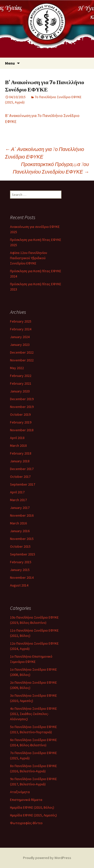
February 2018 (21, 453)
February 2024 (21, 329)
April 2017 (17, 492)
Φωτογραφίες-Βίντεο (26, 823)
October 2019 (20, 414)
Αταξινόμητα (20, 792)
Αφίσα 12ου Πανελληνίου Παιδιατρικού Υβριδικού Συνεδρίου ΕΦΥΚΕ (29, 258)
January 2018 (20, 461)
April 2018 (17, 438)
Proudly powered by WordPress (47, 858)
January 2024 (20, 337)
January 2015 (20, 570)
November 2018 (22, 430)
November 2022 (22, 360)
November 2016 (22, 515)
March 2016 (18, 523)
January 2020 (20, 391)
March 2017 (18, 500)
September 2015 (23, 554)
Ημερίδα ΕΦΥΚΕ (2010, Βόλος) (32, 807)
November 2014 (22, 577)
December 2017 (22, 469)
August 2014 (19, 585)
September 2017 (23, 484)
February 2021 (21, 383)
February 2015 (21, 562)
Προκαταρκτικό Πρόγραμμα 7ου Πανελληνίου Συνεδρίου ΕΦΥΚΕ (51, 168)
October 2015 (20, 546)
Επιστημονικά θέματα (26, 800)
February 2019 (21, 422)
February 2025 (21, 321)
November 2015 (22, 539)
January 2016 (20, 531)
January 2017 (20, 508)
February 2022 (21, 376)
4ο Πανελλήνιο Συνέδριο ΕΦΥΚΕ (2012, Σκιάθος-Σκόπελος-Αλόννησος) (33, 714)
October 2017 (20, 477)
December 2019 (22, 399)
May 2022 (17, 368)
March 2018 (18, 446)
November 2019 (22, 407)
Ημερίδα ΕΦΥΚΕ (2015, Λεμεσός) (33, 815)
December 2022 (22, 352)
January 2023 (20, 345)
